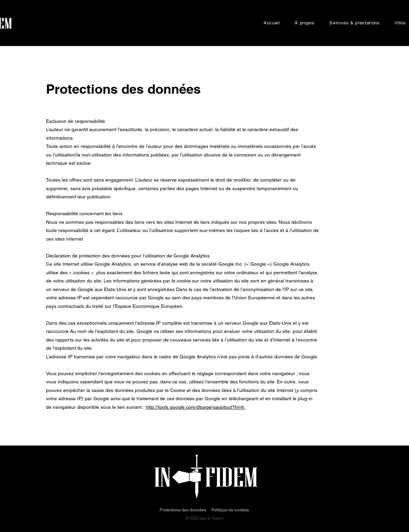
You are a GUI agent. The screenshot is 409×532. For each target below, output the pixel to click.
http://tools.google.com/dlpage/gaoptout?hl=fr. (196, 407)
